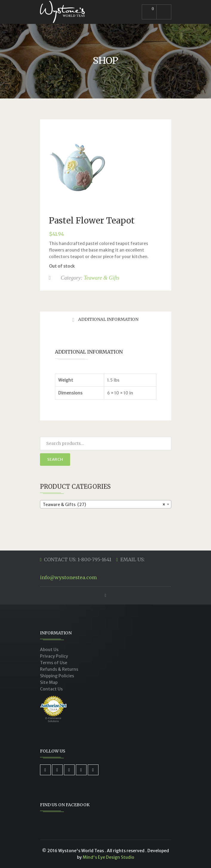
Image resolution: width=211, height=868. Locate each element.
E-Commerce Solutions (53, 720)
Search (55, 459)
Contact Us (51, 689)
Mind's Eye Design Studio (108, 857)
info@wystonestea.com (68, 577)
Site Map (49, 682)
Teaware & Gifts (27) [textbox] (104, 505)
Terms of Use (54, 663)
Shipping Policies (57, 676)
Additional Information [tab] (108, 319)
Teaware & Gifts (102, 278)
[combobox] (106, 504)
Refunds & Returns (59, 669)
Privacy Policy (54, 656)
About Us (49, 650)
